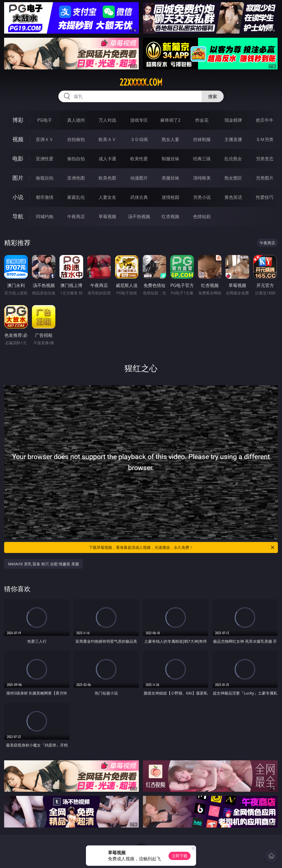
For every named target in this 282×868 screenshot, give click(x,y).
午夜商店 (76, 216)
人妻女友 (107, 197)
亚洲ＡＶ (45, 139)
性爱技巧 (265, 197)
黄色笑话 (233, 197)
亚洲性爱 (45, 159)
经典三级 (202, 159)
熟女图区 (233, 178)
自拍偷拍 (76, 139)
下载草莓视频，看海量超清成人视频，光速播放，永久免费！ (182, 547)
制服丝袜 (170, 159)
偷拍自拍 (76, 159)
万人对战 (107, 120)
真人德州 (76, 120)
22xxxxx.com (141, 82)
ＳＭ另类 (265, 139)
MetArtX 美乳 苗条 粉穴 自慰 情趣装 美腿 (43, 564)
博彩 (18, 120)
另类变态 (265, 159)
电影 (18, 158)
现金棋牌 (233, 120)
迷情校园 (170, 197)
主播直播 (233, 139)
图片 (18, 178)
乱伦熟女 (233, 159)
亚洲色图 (76, 178)
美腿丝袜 (170, 178)
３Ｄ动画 (139, 139)
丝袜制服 (202, 139)
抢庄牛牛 (265, 120)
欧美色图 (107, 178)
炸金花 (202, 120)
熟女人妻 (170, 139)
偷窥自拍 (45, 178)
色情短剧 (202, 216)
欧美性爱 (139, 159)
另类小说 (202, 197)
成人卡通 (107, 159)
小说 (18, 197)
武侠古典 (139, 197)
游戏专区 (139, 120)
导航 (18, 216)
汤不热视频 (139, 216)
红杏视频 (170, 216)
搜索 (213, 96)
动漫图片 (139, 178)
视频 (18, 139)
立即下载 (180, 856)
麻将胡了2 (170, 120)
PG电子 (44, 120)
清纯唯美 (202, 178)
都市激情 (45, 197)
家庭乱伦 (76, 197)
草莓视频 (107, 216)
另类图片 (265, 178)
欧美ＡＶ (107, 139)
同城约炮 (45, 216)
